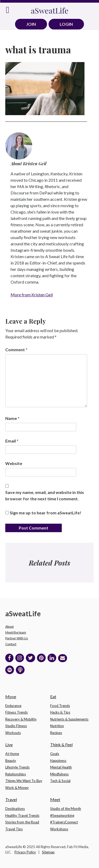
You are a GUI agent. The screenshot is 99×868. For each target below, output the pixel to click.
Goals (55, 754)
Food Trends (60, 706)
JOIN (31, 24)
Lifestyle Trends (17, 767)
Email (12, 441)
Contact (11, 644)
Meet (55, 799)
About (10, 626)
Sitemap (48, 852)
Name (12, 418)
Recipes (56, 733)
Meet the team (16, 632)
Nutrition (57, 726)
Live (9, 745)
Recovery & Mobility (21, 719)
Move (11, 696)
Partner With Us (17, 638)
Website (14, 463)
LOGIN (66, 24)
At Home (12, 754)
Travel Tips (14, 829)
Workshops (59, 829)
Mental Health (61, 767)
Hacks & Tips (60, 712)
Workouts (13, 733)
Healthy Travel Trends (22, 815)
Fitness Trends (16, 712)
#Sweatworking (62, 815)
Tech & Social (60, 781)
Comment (16, 350)
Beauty (11, 761)
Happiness (58, 761)
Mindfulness (59, 774)
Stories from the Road (22, 822)
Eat (53, 696)
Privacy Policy (25, 852)
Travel (11, 799)
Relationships (16, 774)
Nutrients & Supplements (69, 719)
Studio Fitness (16, 726)
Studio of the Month (66, 809)
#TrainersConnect (64, 822)
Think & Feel (61, 745)
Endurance (13, 706)
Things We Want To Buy (24, 781)
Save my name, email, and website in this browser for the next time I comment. (45, 495)
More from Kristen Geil (32, 295)
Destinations (15, 809)
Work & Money (17, 788)
